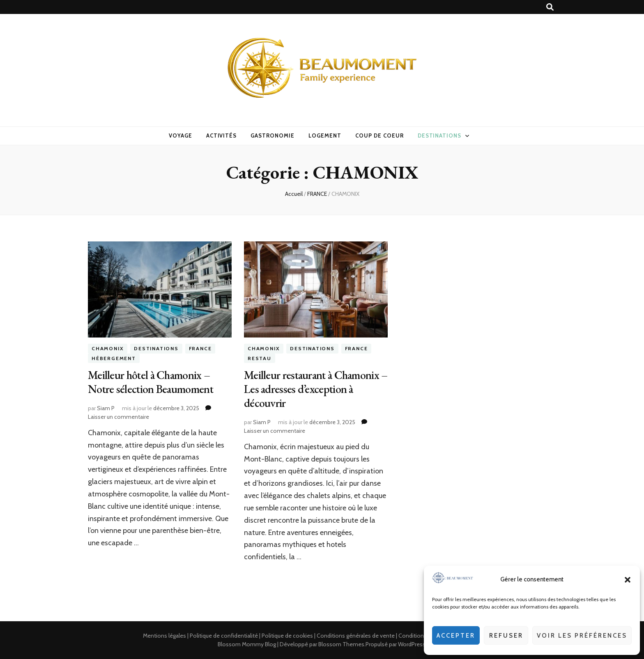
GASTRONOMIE (273, 135)
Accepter (456, 636)
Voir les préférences (582, 636)
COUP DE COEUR (379, 135)
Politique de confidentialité (224, 636)
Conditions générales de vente (356, 636)
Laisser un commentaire (118, 417)
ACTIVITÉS (222, 135)
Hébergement (114, 358)
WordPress (412, 644)
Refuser (506, 636)
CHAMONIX (108, 349)
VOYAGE (181, 135)
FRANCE (200, 349)
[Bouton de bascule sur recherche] (550, 7)
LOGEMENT (325, 135)
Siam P (106, 408)
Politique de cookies (287, 636)
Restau (260, 358)
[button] (628, 580)
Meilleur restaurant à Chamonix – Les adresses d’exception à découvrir (316, 389)
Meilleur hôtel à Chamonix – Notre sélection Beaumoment (151, 382)
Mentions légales (164, 636)
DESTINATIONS (440, 135)
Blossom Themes (341, 644)
